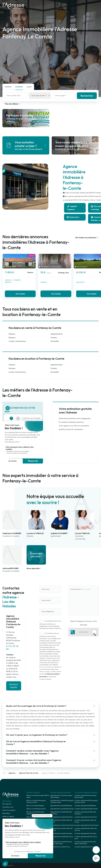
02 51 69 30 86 (12, 648)
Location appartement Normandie (86, 809)
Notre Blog (6, 813)
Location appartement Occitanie (85, 833)
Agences (12, 773)
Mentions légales (14, 686)
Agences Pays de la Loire (29, 773)
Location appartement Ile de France (86, 825)
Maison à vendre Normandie (36, 809)
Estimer (8, 87)
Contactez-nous (8, 807)
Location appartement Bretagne (85, 806)
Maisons (12, 334)
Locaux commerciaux (17, 341)
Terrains (54, 338)
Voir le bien (20, 294)
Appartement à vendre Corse (60, 847)
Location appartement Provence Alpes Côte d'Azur (85, 843)
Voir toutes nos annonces (87, 238)
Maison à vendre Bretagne (35, 806)
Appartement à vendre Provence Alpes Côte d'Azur (61, 843)
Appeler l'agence (72, 208)
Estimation (73, 217)
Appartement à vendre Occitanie (61, 833)
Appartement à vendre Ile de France (62, 825)
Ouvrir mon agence (9, 810)
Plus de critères (13, 104)
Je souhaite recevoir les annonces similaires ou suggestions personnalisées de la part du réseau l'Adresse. (50, 625)
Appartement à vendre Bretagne (61, 806)
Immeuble (55, 341)
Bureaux (12, 338)
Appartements (57, 334)
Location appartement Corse (84, 847)
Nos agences (7, 804)
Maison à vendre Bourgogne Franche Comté (36, 801)
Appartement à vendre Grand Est (62, 817)
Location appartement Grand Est (86, 817)
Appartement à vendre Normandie (62, 809)
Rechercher (87, 96)
